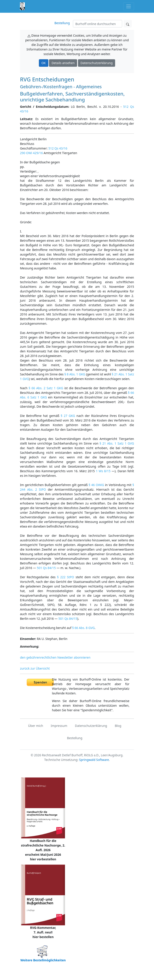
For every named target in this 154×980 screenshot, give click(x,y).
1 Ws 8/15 (103, 471)
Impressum (59, 726)
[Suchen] (98, 24)
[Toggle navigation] (129, 6)
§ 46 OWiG (96, 485)
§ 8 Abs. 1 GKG (75, 374)
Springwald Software (94, 760)
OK (43, 63)
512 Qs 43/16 (58, 148)
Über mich (36, 726)
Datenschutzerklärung (96, 63)
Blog (118, 726)
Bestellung (62, 23)
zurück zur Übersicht (35, 668)
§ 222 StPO (66, 577)
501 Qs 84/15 (46, 568)
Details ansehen (63, 63)
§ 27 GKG (68, 416)
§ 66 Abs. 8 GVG (83, 628)
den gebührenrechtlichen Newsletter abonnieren (55, 657)
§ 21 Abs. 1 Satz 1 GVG (117, 443)
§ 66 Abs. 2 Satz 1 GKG (46, 388)
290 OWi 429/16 (31, 153)
